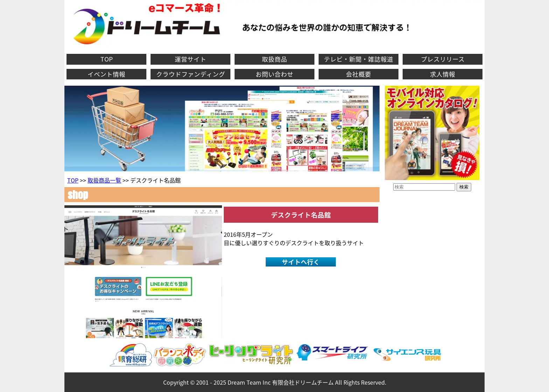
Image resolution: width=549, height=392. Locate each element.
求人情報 (443, 74)
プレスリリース (443, 59)
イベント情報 (106, 74)
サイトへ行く (301, 262)
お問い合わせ (274, 74)
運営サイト (190, 59)
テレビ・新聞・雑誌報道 (359, 59)
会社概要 (359, 74)
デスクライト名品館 (301, 215)
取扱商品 (274, 59)
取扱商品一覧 (104, 180)
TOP (107, 59)
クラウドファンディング (191, 74)
